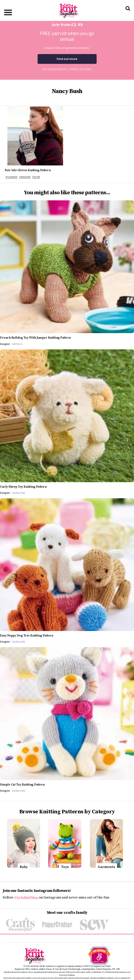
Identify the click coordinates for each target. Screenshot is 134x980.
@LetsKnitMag (26, 897)
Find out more (67, 59)
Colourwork (25, 177)
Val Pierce (17, 344)
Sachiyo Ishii (18, 493)
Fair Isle (36, 177)
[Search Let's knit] (128, 13)
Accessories (12, 177)
